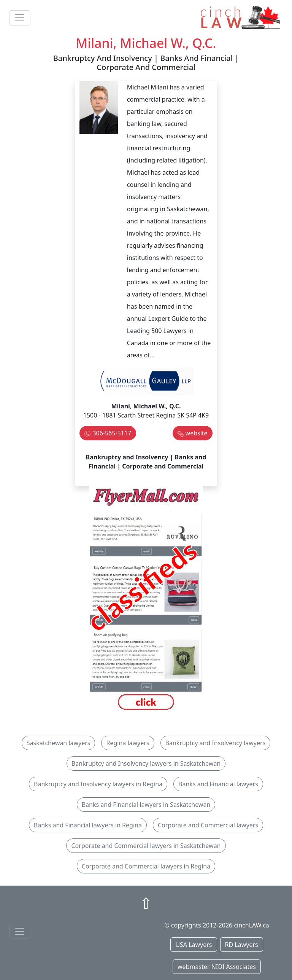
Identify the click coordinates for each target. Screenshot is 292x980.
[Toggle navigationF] (20, 931)
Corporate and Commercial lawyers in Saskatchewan (146, 846)
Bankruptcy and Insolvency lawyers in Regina (98, 784)
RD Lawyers (242, 945)
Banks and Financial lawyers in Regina (88, 825)
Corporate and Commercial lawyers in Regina (146, 866)
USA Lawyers (194, 945)
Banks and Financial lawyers (218, 784)
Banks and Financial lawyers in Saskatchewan (146, 805)
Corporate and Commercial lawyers (208, 825)
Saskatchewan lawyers (59, 743)
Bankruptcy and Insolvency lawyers (216, 743)
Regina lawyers (128, 743)
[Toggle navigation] (20, 18)
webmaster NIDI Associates (217, 967)
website (197, 433)
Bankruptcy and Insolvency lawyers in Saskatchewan (146, 763)
